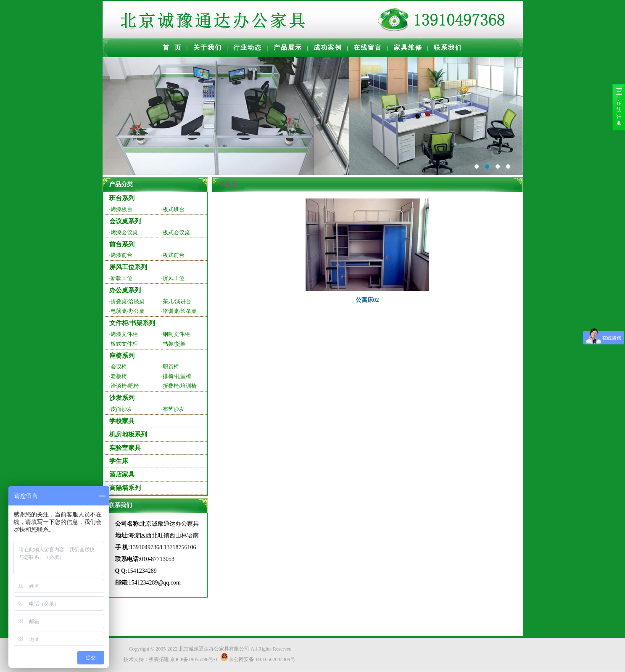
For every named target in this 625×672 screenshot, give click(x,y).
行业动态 (248, 48)
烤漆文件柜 (124, 334)
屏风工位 (174, 278)
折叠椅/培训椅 (180, 386)
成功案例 (328, 48)
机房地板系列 (128, 434)
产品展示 (288, 48)
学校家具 (122, 421)
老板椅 (119, 376)
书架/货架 (174, 344)
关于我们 (208, 48)
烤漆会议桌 (124, 232)
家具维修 (408, 48)
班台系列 (122, 198)
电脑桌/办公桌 (128, 311)
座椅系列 (122, 356)
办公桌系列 (125, 290)
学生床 (119, 461)
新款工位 (121, 278)
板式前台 (174, 255)
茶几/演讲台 (177, 301)
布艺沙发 (174, 409)
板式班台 (174, 209)
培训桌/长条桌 (180, 311)
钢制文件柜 (176, 334)
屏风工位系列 (128, 267)
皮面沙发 (121, 409)
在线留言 (368, 48)
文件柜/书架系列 (132, 323)
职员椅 (171, 366)
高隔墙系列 (125, 488)
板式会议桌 (176, 232)
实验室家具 (125, 448)
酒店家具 (122, 474)
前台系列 (122, 244)
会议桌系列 (125, 221)
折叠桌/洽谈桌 (128, 301)
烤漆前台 (121, 255)
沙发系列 (122, 398)
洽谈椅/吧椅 (125, 386)
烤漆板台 (121, 209)
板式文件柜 (124, 344)
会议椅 (119, 366)
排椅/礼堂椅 (177, 376)
